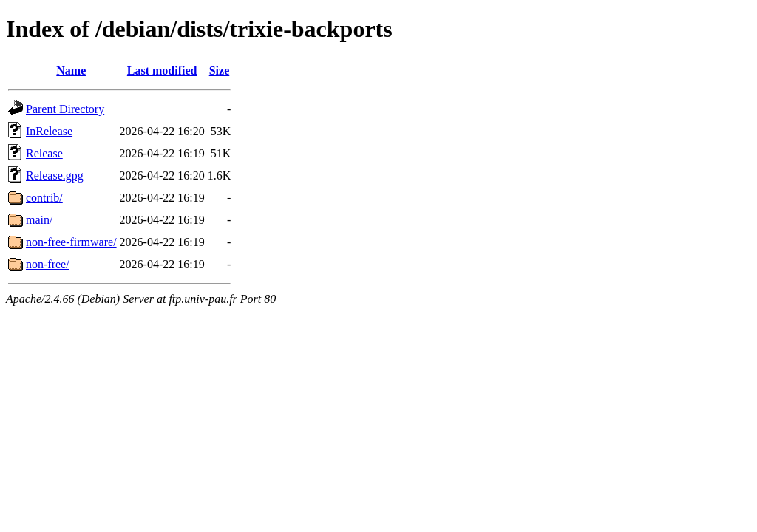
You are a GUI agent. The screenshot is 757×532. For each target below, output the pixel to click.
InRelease (49, 131)
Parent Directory (65, 109)
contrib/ (44, 198)
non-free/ (48, 264)
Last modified (162, 71)
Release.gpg (55, 175)
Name (71, 71)
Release (44, 153)
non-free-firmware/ (71, 242)
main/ (39, 220)
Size (220, 71)
